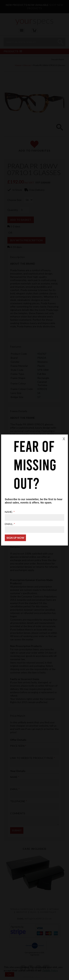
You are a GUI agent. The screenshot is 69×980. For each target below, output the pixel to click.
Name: (9, 512)
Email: (9, 524)
